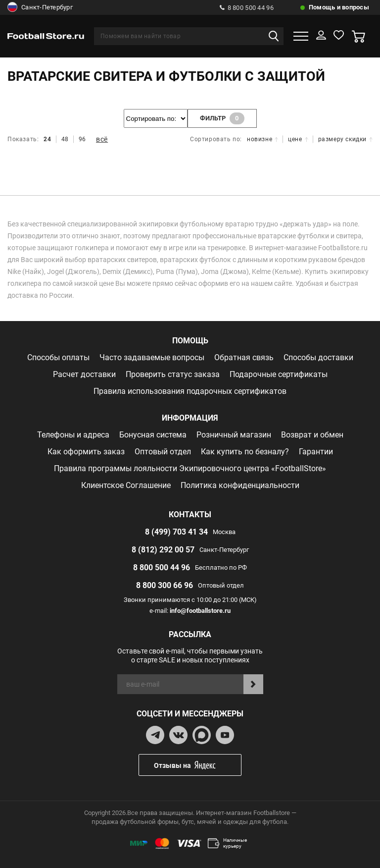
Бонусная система (153, 435)
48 (65, 139)
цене (298, 139)
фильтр (222, 118)
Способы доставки (318, 357)
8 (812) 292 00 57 (163, 550)
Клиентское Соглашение (126, 485)
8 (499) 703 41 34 (176, 532)
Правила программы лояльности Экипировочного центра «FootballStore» (190, 468)
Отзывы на (197, 765)
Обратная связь (244, 357)
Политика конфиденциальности (240, 485)
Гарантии (316, 452)
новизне (262, 139)
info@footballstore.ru (200, 611)
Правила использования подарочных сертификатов (190, 391)
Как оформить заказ (86, 452)
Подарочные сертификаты (279, 374)
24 (47, 139)
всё (102, 139)
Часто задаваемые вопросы (152, 357)
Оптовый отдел (163, 452)
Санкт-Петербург (40, 7)
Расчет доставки (84, 374)
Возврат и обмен (312, 435)
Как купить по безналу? (245, 452)
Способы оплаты (58, 357)
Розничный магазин (234, 435)
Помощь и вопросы (339, 7)
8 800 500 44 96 (247, 8)
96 (82, 139)
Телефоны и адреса (73, 435)
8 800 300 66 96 (165, 585)
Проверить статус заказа (173, 374)
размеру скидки (345, 139)
